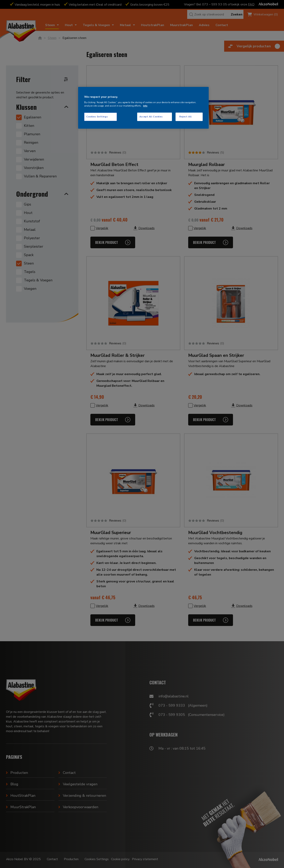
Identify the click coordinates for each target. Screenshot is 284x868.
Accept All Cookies (151, 117)
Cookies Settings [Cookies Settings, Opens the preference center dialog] (97, 117)
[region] (143, 108)
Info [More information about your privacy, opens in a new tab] (145, 106)
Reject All (186, 117)
